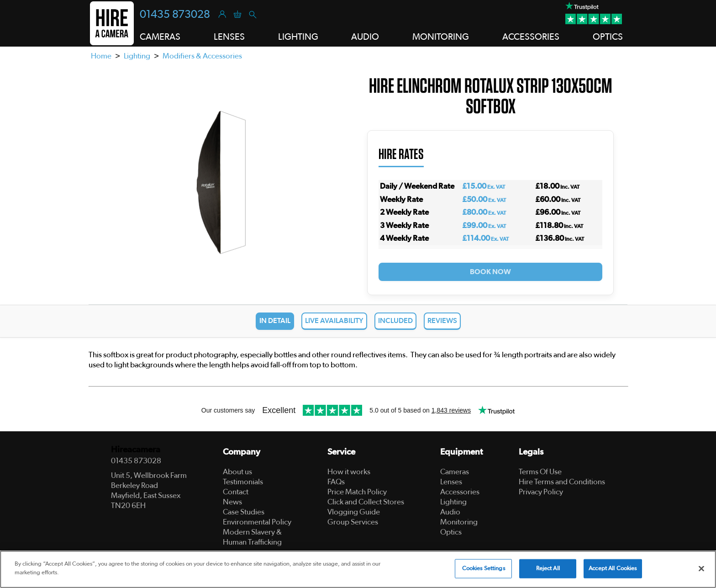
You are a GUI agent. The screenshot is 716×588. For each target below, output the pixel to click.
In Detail (275, 321)
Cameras (455, 472)
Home (101, 56)
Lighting (137, 56)
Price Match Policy (357, 492)
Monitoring (459, 522)
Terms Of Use (540, 472)
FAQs (336, 482)
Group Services (353, 522)
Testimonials (243, 482)
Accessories (460, 492)
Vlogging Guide (354, 512)
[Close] (701, 568)
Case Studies (244, 512)
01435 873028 (175, 15)
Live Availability (334, 321)
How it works (349, 472)
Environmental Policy (257, 522)
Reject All (548, 569)
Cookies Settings (484, 569)
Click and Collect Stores (366, 502)
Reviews (442, 321)
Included (395, 321)
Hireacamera (136, 450)
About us (237, 472)
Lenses (451, 482)
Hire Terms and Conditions (562, 482)
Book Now (490, 272)
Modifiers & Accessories (202, 56)
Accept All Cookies (613, 569)
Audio (450, 512)
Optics (451, 532)
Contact (236, 492)
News (232, 502)
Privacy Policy (541, 492)
